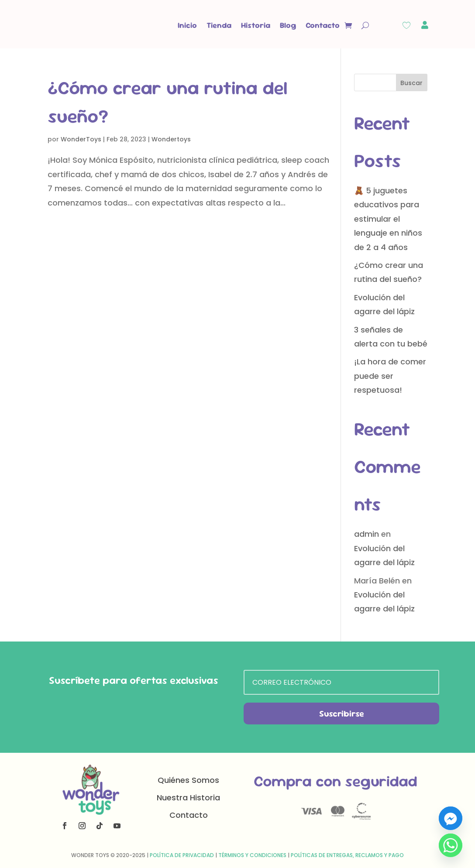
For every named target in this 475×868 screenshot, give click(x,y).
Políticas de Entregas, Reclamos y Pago (347, 855)
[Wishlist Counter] (406, 25)
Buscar (411, 83)
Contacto (323, 25)
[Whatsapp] (451, 845)
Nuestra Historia (188, 798)
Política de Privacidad (182, 855)
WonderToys (81, 139)
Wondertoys (171, 139)
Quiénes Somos (188, 780)
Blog (288, 25)
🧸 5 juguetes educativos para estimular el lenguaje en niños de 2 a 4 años (388, 219)
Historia (256, 25)
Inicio (187, 25)
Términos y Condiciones (252, 855)
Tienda (219, 25)
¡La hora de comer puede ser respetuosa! (390, 376)
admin (367, 534)
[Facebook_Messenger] (451, 818)
